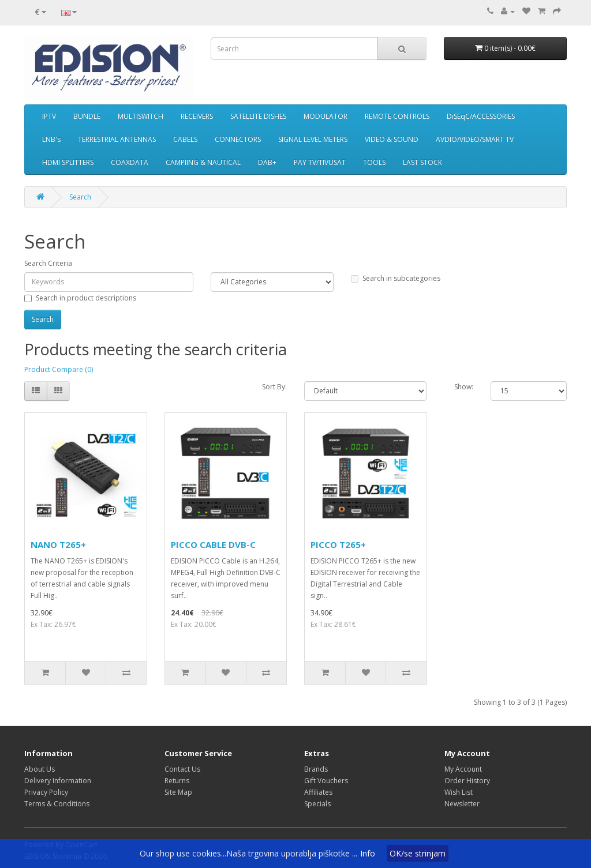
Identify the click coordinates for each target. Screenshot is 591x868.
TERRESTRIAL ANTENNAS (117, 139)
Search (80, 197)
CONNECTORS (238, 139)
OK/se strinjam (418, 853)
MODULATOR (326, 116)
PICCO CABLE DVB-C (213, 544)
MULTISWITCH (141, 116)
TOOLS (374, 162)
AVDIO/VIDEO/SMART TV (475, 139)
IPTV (49, 116)
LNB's (51, 139)
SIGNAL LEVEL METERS (313, 139)
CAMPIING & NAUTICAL (203, 162)
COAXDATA (130, 162)
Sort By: (274, 387)
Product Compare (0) (59, 369)
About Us (40, 769)
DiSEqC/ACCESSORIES (481, 116)
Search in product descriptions (80, 298)
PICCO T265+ (338, 544)
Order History (467, 781)
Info (368, 853)
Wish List (459, 792)
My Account (463, 769)
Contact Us (182, 769)
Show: (464, 387)
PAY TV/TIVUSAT (320, 162)
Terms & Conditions (57, 804)
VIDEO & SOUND (392, 139)
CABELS (185, 139)
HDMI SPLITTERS (68, 162)
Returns (177, 781)
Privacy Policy (46, 792)
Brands (316, 769)
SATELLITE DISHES (258, 116)
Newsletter (462, 804)
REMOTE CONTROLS (397, 116)
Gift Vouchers (326, 781)
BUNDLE (87, 116)
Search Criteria (48, 263)
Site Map (178, 792)
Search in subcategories (396, 278)
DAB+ (267, 162)
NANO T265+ (58, 544)
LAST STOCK (422, 162)
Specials (317, 804)
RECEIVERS (197, 116)
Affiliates (318, 792)
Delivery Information (58, 781)
